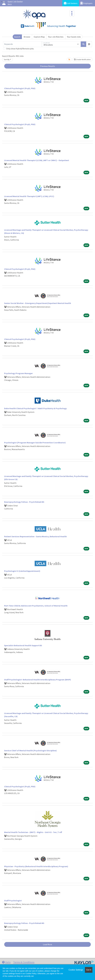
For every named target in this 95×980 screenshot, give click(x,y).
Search (17, 37)
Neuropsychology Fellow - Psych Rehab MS (24, 502)
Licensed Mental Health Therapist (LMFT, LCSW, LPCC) (29, 196)
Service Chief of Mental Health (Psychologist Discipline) (30, 750)
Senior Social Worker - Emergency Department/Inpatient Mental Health (38, 303)
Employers (86, 3)
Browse (27, 37)
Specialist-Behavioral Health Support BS (23, 645)
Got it (89, 970)
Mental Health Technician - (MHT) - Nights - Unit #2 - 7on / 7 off (33, 832)
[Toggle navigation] (72, 13)
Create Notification (82, 59)
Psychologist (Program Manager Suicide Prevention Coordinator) (35, 443)
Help (6, 962)
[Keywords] (22, 44)
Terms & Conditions (24, 962)
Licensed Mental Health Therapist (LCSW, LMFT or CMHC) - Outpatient (37, 160)
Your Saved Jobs (74, 37)
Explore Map (39, 37)
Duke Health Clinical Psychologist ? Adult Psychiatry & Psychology (35, 408)
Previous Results (48, 66)
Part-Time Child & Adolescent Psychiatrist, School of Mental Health (36, 606)
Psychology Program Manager (18, 373)
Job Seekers (71, 3)
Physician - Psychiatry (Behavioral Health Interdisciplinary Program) (36, 866)
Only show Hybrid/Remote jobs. (20, 49)
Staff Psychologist (13, 901)
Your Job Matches (56, 37)
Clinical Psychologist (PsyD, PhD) (20, 88)
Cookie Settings (76, 970)
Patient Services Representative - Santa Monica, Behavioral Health (35, 536)
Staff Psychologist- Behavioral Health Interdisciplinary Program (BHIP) (38, 680)
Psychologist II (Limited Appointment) (22, 571)
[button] (89, 44)
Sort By (7, 59)
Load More (47, 944)
